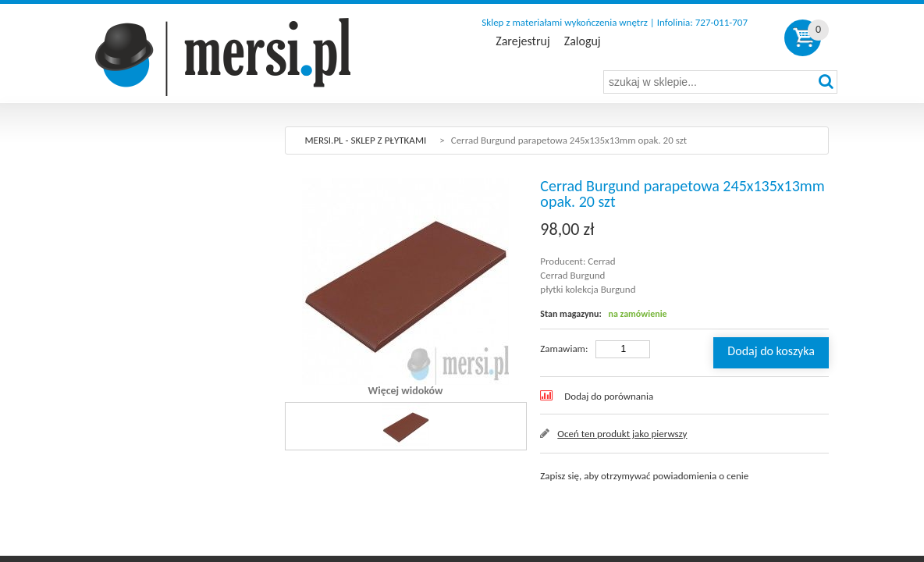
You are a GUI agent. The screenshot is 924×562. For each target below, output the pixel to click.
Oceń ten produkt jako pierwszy (622, 434)
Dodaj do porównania (609, 396)
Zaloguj (583, 41)
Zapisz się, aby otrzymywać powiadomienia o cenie (644, 476)
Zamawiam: (564, 349)
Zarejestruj (522, 41)
